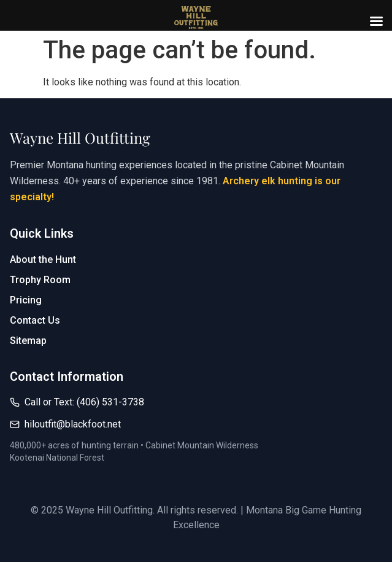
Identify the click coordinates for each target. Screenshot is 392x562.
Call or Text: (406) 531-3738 (84, 402)
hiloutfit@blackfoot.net (73, 424)
